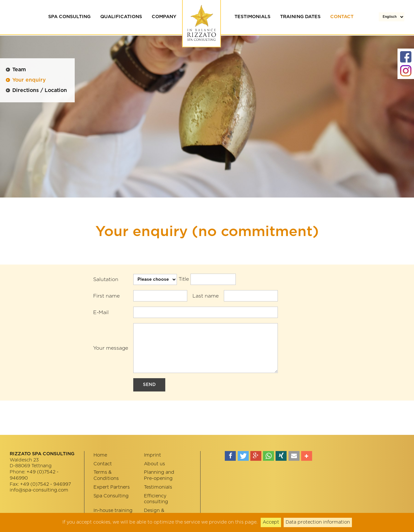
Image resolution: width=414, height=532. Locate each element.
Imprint (153, 455)
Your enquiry (29, 80)
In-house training (113, 510)
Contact (342, 17)
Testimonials (252, 17)
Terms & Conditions (106, 475)
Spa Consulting (69, 17)
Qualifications (121, 17)
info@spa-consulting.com (39, 490)
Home (100, 455)
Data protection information (318, 522)
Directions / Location (40, 90)
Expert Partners (112, 487)
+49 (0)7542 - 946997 (45, 484)
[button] (230, 456)
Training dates (300, 17)
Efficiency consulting (156, 499)
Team (19, 70)
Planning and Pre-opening (159, 475)
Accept (271, 522)
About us (154, 464)
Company (164, 17)
